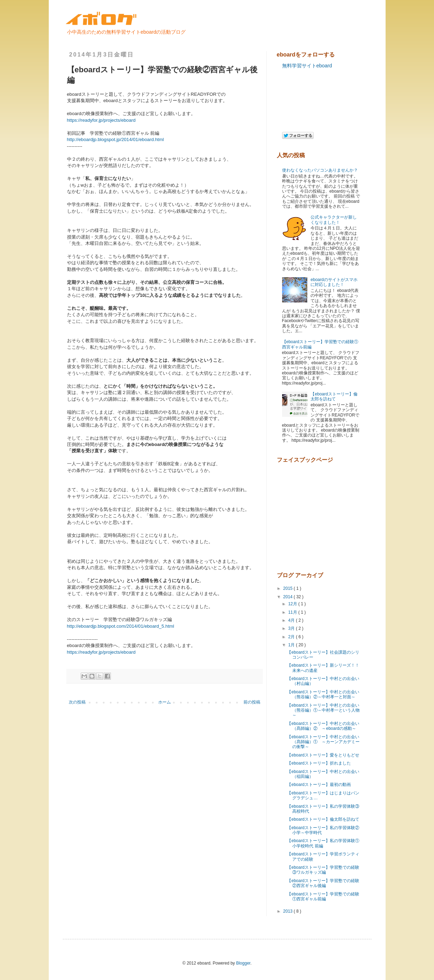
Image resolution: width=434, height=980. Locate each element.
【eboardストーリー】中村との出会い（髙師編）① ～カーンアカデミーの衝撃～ (323, 742)
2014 (288, 597)
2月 (292, 637)
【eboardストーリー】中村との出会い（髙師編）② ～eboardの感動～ (323, 726)
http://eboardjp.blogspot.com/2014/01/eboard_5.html (121, 626)
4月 (292, 620)
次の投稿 (77, 702)
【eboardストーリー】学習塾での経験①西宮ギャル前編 (323, 896)
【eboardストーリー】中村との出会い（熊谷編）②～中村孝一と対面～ (323, 694)
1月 (292, 645)
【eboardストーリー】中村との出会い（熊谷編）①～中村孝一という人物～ (323, 710)
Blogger (243, 963)
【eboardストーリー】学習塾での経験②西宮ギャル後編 (323, 883)
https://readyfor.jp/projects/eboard (101, 120)
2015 (288, 588)
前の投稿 (252, 702)
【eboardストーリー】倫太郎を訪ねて (334, 396)
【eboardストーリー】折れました (319, 763)
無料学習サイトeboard (307, 66)
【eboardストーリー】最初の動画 (319, 785)
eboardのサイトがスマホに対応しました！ (334, 282)
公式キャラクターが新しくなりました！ (334, 220)
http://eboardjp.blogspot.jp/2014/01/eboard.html (115, 139)
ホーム (165, 702)
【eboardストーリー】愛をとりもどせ (323, 755)
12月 (293, 604)
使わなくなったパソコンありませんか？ (320, 170)
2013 (288, 911)
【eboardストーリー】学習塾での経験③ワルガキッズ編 (323, 870)
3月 (292, 628)
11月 (293, 612)
